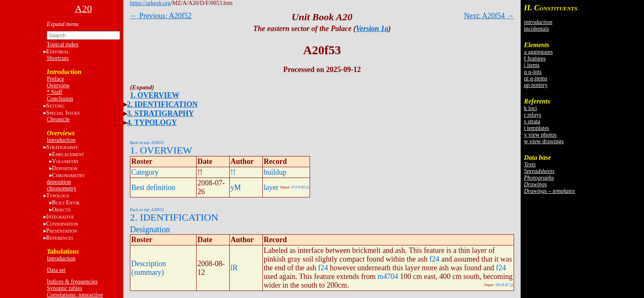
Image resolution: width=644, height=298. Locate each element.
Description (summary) (149, 268)
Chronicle (58, 119)
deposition (59, 182)
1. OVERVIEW (155, 95)
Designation (150, 229)
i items (532, 65)
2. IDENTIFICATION (162, 104)
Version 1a (372, 29)
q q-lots (533, 72)
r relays (533, 115)
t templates (537, 128)
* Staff (54, 92)
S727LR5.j (299, 187)
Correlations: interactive (75, 295)
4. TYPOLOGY (152, 123)
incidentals (537, 29)
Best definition (153, 187)
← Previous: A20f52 (161, 16)
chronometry (62, 189)
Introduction (61, 140)
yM (236, 187)
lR (234, 268)
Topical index (62, 44)
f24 (434, 259)
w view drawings (544, 141)
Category (145, 172)
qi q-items (536, 78)
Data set (56, 270)
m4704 (388, 276)
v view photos (540, 135)
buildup (275, 172)
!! (233, 172)
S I (63, 113)
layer (271, 187)
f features (535, 59)
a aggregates (538, 52)
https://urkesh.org (150, 3)
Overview (58, 85)
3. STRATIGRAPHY (161, 113)
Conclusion (60, 99)
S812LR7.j (503, 285)
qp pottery (536, 85)
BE (66, 203)
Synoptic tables (65, 288)
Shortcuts (58, 58)
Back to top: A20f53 (147, 143)
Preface (55, 79)
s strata (532, 121)
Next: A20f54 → (489, 16)
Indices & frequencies (72, 282)
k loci (531, 108)
